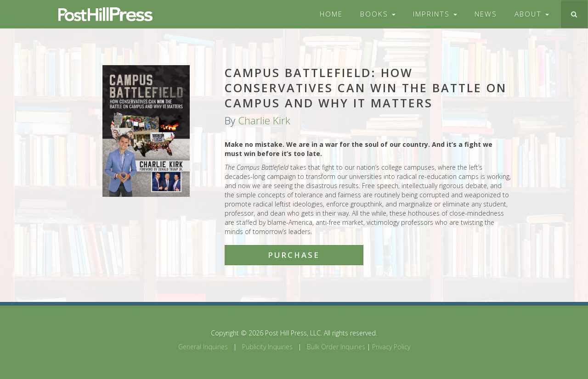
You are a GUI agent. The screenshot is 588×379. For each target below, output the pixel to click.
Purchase (294, 255)
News (486, 14)
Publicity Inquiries (267, 347)
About (532, 14)
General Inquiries (203, 347)
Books (378, 14)
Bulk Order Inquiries (336, 347)
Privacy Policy (391, 347)
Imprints (435, 14)
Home (331, 14)
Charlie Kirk (264, 120)
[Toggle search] (574, 14)
